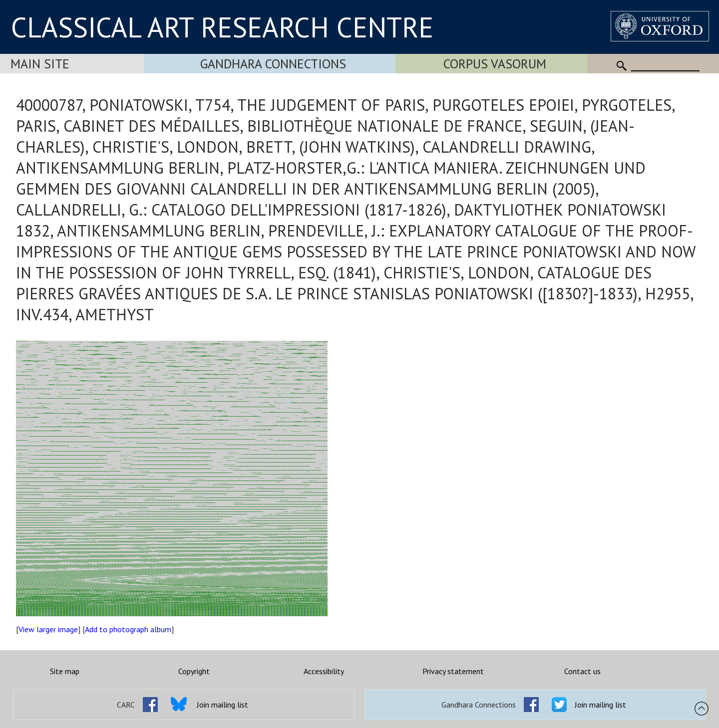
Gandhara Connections (273, 64)
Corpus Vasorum (495, 64)
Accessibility (324, 671)
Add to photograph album (128, 629)
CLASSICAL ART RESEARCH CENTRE (222, 27)
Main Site (40, 64)
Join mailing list (222, 705)
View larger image (48, 629)
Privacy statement (453, 671)
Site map (65, 671)
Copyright (194, 671)
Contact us (582, 671)
